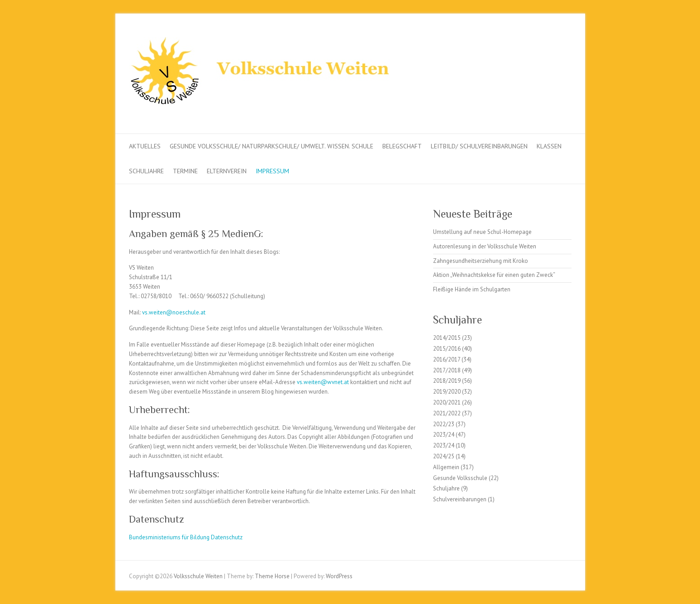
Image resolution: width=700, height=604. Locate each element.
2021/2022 (447, 413)
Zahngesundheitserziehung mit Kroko (481, 261)
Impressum (272, 171)
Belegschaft (402, 146)
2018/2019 (447, 381)
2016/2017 (447, 359)
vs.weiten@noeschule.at (174, 312)
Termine (185, 171)
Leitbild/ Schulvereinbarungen (479, 146)
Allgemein (446, 467)
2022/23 (444, 424)
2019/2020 (447, 392)
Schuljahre (146, 171)
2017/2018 (447, 370)
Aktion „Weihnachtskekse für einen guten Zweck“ (494, 275)
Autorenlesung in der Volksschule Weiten (485, 246)
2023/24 (444, 435)
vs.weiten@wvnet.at (323, 382)
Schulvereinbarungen (460, 499)
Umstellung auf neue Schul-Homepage (482, 232)
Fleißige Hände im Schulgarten (472, 289)
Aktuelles (145, 146)
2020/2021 (447, 402)
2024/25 (444, 456)
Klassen (549, 146)
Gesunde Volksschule (460, 478)
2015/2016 (447, 349)
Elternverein (227, 171)
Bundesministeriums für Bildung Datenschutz (186, 537)
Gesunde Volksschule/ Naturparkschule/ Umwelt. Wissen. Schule (271, 146)
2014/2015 (447, 338)
